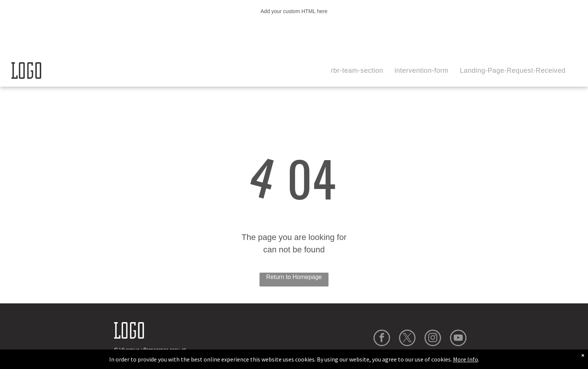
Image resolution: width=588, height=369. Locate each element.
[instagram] (433, 339)
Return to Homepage (294, 277)
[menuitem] (357, 71)
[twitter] (407, 339)
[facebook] (382, 339)
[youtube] (458, 339)
